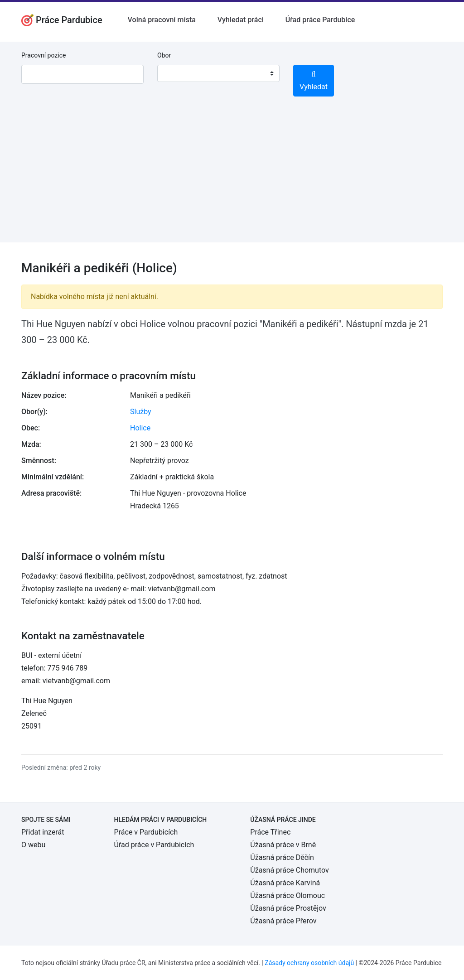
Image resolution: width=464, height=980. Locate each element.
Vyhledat (314, 81)
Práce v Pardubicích (146, 832)
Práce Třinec (270, 832)
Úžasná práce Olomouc (288, 896)
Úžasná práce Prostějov (288, 908)
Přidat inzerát (43, 832)
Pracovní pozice (43, 55)
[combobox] (218, 73)
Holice (140, 428)
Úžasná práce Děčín (282, 857)
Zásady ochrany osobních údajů (309, 963)
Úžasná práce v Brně (283, 845)
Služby (141, 412)
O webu (33, 845)
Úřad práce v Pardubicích (154, 845)
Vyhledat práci (241, 20)
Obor (164, 55)
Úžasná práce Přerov (283, 921)
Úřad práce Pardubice (320, 20)
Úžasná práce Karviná (285, 883)
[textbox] (176, 73)
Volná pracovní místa (162, 20)
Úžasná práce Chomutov (289, 870)
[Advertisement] (232, 179)
